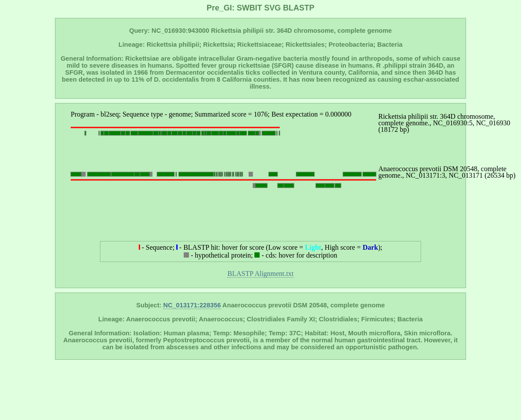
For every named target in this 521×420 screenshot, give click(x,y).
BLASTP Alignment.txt (260, 274)
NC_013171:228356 (192, 305)
